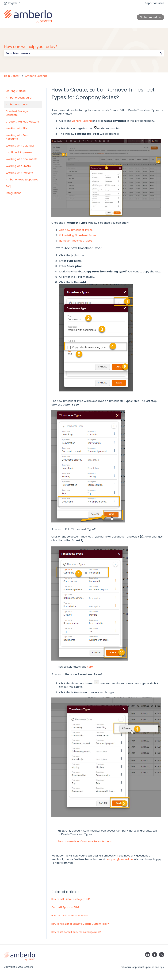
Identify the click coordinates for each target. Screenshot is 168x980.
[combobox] (81, 53)
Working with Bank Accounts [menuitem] (17, 137)
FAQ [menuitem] (8, 186)
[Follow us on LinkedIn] (148, 955)
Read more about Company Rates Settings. (85, 841)
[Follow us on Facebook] (155, 955)
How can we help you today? (31, 47)
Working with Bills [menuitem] (17, 128)
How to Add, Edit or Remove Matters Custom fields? (80, 924)
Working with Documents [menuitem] (22, 159)
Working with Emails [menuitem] (18, 166)
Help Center (12, 76)
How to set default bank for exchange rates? (76, 932)
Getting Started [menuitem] (16, 91)
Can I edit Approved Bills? (65, 907)
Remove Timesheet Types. (76, 241)
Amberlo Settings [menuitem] (17, 105)
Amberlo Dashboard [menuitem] (19, 98)
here (90, 667)
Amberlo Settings (36, 76)
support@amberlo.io (120, 859)
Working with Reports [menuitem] (19, 173)
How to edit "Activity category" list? (71, 899)
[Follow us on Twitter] (162, 955)
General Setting (82, 121)
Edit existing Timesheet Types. (78, 235)
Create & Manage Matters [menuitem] (22, 122)
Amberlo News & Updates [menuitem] (22, 180)
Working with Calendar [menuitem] (20, 146)
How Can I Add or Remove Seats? (70, 916)
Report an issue (155, 3)
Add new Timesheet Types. (76, 230)
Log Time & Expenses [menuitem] (19, 152)
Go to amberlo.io (150, 17)
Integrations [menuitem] (13, 193)
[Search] (161, 53)
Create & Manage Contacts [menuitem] (17, 113)
